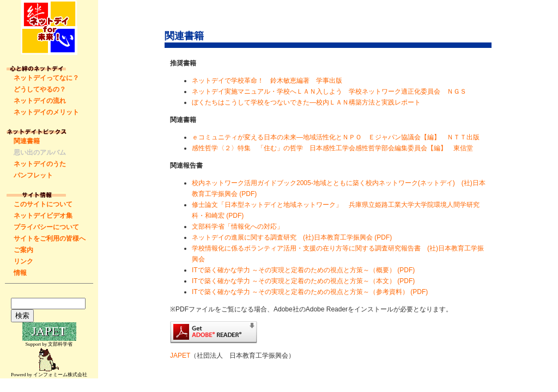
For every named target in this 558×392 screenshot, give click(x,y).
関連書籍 (27, 141)
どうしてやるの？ (40, 89)
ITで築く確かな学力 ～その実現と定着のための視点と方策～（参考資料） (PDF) (310, 292)
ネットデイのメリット (46, 112)
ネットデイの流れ (40, 101)
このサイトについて (43, 204)
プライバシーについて (46, 227)
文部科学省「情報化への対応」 (238, 226)
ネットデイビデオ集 (43, 216)
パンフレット (33, 175)
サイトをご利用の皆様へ (50, 238)
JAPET (180, 356)
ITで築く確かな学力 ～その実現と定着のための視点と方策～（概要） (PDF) (303, 270)
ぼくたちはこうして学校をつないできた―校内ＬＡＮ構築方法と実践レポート (306, 102)
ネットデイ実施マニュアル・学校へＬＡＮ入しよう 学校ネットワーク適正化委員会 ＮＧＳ (329, 91)
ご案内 (23, 250)
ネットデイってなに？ (46, 78)
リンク (23, 261)
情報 (20, 273)
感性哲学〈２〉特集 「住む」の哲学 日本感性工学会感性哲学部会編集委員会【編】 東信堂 (332, 148)
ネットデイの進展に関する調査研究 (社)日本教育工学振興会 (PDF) (292, 237)
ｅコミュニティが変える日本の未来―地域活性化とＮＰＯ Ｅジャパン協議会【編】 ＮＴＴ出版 (336, 137)
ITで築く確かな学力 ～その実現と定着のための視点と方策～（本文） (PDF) (303, 281)
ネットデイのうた (40, 164)
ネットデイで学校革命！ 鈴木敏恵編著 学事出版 (267, 81)
